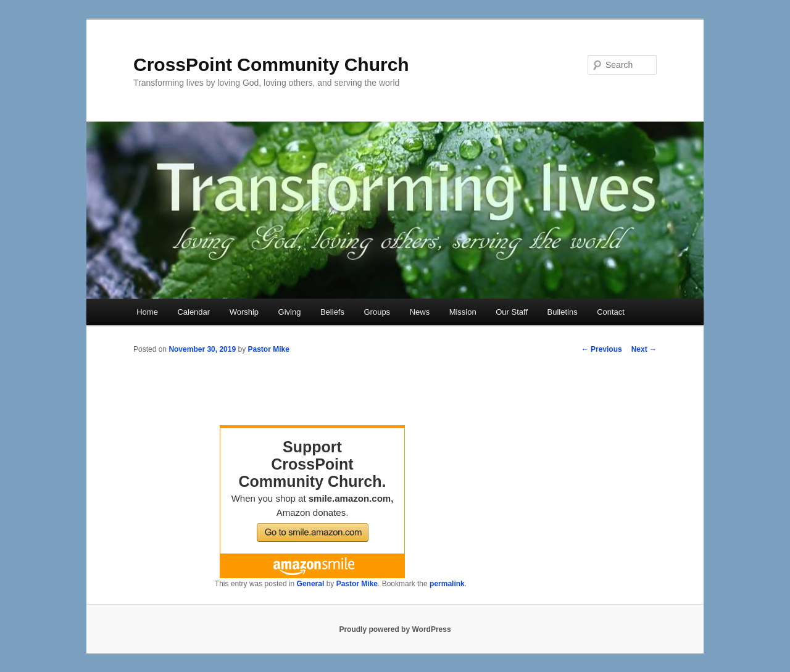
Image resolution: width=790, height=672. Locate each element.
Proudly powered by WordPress (395, 629)
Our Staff (512, 312)
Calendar (193, 312)
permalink (447, 584)
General (311, 584)
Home (147, 312)
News (420, 312)
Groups (377, 312)
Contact (611, 312)
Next (644, 349)
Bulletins (563, 312)
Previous (602, 349)
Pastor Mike (268, 349)
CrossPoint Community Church (271, 64)
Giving (290, 312)
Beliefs (332, 312)
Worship (244, 312)
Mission (463, 312)
